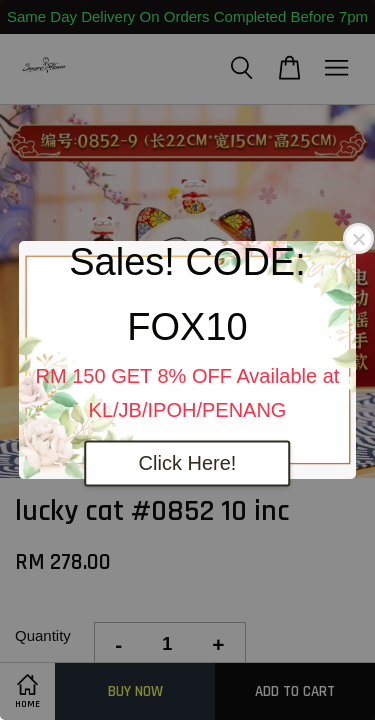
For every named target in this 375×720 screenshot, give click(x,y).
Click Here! (188, 464)
